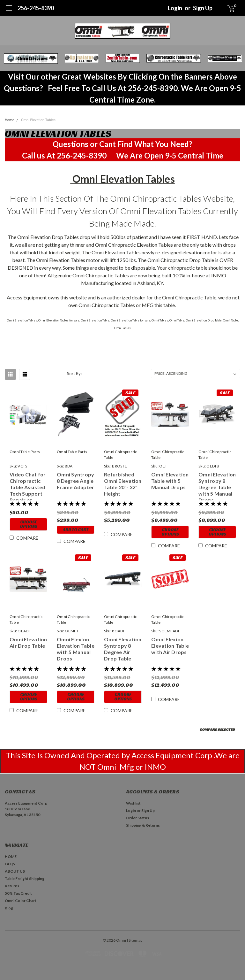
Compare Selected (217, 729)
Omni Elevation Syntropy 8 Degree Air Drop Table (123, 649)
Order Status (137, 818)
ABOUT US (15, 871)
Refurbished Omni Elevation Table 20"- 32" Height (123, 484)
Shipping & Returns (143, 825)
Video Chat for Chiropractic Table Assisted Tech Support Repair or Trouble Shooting (28, 486)
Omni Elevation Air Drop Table (28, 642)
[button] (31, 58)
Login (175, 8)
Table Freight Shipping (25, 879)
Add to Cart (76, 530)
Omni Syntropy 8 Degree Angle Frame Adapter (75, 481)
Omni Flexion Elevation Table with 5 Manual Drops (76, 649)
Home (10, 120)
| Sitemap (134, 940)
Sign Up (203, 8)
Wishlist (133, 803)
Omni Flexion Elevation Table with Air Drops (170, 646)
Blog (9, 908)
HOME (11, 857)
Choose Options (29, 524)
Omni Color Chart (21, 901)
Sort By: (74, 374)
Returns (12, 886)
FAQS (10, 864)
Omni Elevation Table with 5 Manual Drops (170, 481)
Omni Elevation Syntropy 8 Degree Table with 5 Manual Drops (217, 486)
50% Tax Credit (18, 893)
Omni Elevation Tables (38, 120)
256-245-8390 (36, 8)
